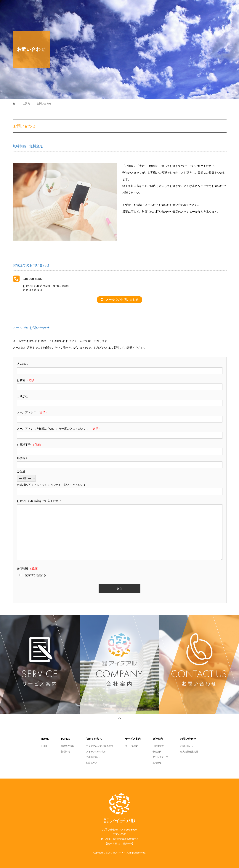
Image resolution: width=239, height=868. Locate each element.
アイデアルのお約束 (96, 752)
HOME (98, 6)
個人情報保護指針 (189, 752)
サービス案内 (167, 6)
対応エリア (92, 763)
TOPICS (118, 6)
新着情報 (65, 752)
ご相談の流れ (93, 757)
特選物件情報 (68, 746)
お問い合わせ (214, 6)
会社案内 (190, 6)
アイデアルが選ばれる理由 (100, 746)
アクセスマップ (160, 757)
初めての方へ (141, 6)
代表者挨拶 (158, 746)
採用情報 (157, 763)
